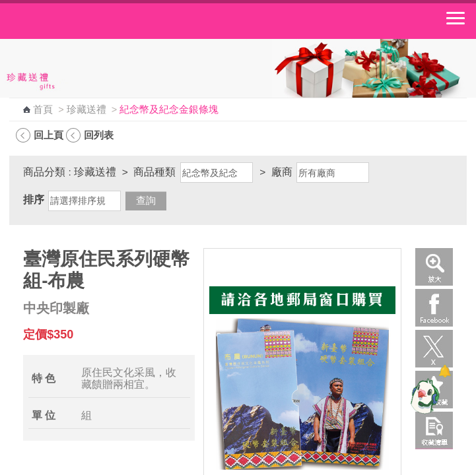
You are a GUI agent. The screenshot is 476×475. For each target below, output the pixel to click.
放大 (434, 267)
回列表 (99, 135)
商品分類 (44, 172)
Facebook (434, 308)
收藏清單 (434, 430)
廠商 (282, 172)
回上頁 (49, 135)
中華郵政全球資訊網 (83, 21)
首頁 (43, 110)
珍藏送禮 (86, 110)
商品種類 (154, 172)
